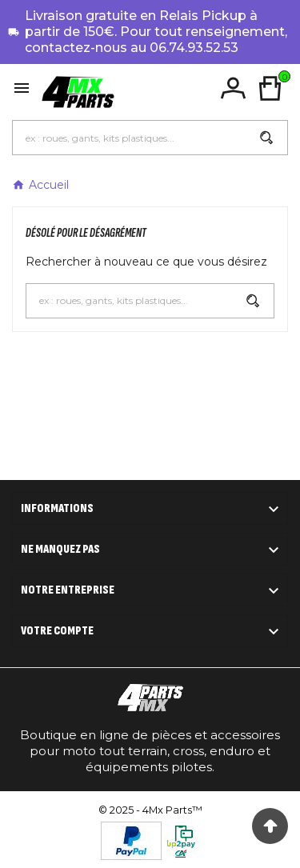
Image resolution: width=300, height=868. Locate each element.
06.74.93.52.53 (194, 48)
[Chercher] (129, 138)
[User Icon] (233, 88)
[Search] (266, 138)
